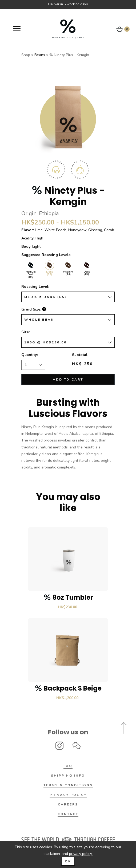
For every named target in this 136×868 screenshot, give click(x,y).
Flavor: (28, 230)
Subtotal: (80, 355)
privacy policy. (81, 854)
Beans (40, 55)
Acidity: (28, 238)
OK (68, 861)
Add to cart (68, 379)
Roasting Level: (35, 287)
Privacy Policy (68, 795)
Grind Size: (34, 309)
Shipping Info (68, 776)
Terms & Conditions (68, 785)
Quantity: (29, 355)
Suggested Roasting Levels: (46, 255)
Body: (26, 247)
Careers (68, 804)
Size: (25, 332)
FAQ (68, 766)
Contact (68, 814)
